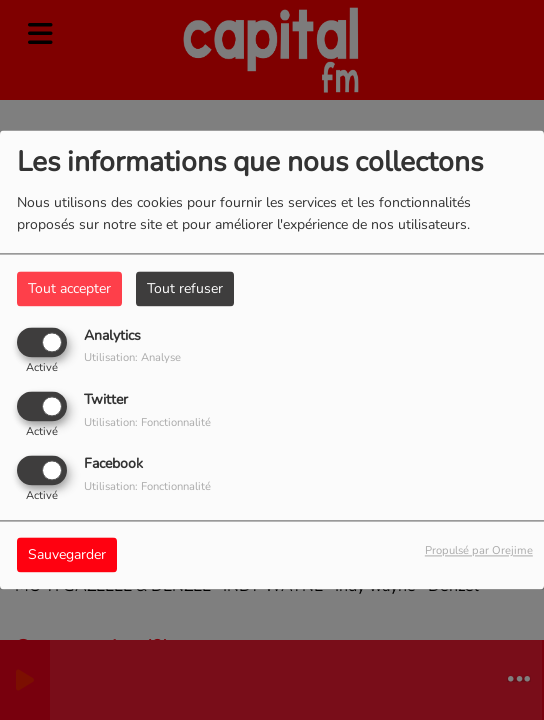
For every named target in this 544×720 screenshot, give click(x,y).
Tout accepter (69, 288)
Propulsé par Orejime (479, 551)
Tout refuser (185, 288)
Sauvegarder (67, 555)
